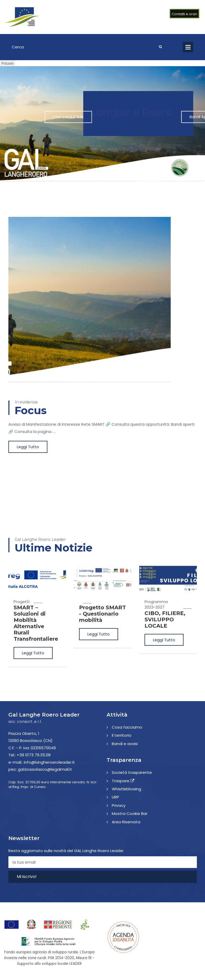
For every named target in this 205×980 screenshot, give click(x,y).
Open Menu (188, 47)
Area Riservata (126, 822)
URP (115, 797)
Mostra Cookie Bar (130, 813)
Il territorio (122, 735)
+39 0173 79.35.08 (34, 755)
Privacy (119, 805)
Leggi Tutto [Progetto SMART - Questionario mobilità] (99, 634)
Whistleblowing (126, 789)
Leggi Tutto (28, 447)
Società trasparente (132, 772)
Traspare (123, 781)
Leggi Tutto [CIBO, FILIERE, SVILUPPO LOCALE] (164, 640)
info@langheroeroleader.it (49, 762)
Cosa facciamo (127, 727)
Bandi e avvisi (125, 744)
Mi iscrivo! (27, 877)
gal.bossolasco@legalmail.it (45, 769)
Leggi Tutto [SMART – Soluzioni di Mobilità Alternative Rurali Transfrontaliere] (33, 653)
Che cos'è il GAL (115, 117)
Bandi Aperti (162, 117)
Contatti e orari (184, 14)
